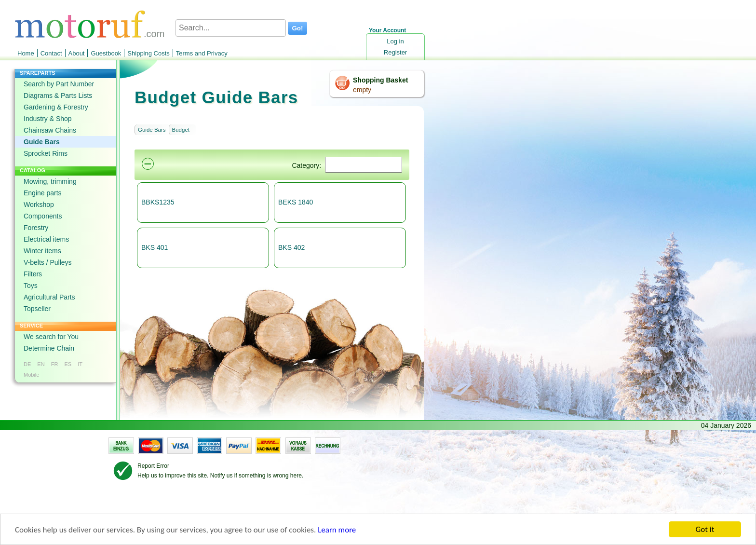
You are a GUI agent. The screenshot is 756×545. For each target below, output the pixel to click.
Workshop (39, 204)
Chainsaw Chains (50, 130)
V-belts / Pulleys (48, 262)
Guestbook (106, 53)
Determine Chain (49, 348)
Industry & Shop (48, 119)
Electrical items (46, 239)
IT (80, 364)
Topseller (37, 309)
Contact (51, 53)
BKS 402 (291, 247)
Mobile (31, 375)
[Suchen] (364, 165)
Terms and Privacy (202, 53)
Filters (33, 274)
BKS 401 (155, 247)
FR (55, 364)
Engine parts (43, 193)
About (77, 53)
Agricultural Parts (49, 297)
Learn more (337, 530)
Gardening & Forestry (56, 107)
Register (395, 52)
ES (68, 364)
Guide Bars (42, 142)
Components (43, 216)
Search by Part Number (59, 84)
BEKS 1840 (296, 202)
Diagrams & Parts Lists (58, 95)
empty (362, 90)
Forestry (36, 228)
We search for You (51, 337)
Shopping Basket (380, 80)
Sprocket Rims (46, 153)
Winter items (42, 251)
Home (26, 53)
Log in (395, 41)
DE (27, 364)
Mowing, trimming (50, 181)
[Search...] (231, 28)
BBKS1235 (158, 202)
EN (41, 364)
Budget (181, 130)
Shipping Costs (148, 53)
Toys (31, 286)
